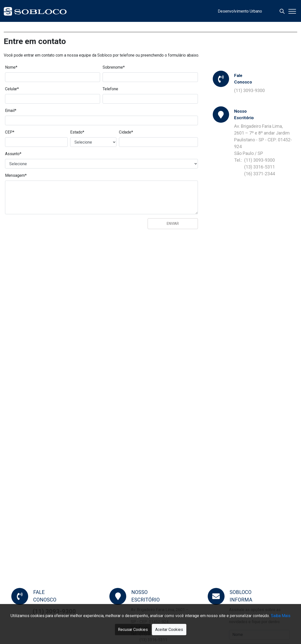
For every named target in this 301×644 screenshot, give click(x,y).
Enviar (173, 224)
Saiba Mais (281, 616)
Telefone (110, 89)
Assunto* (13, 154)
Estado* (77, 132)
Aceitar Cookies (169, 630)
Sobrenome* (114, 67)
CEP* (10, 132)
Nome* (11, 67)
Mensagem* (16, 175)
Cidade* (126, 132)
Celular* (12, 89)
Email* (11, 111)
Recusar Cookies (133, 630)
